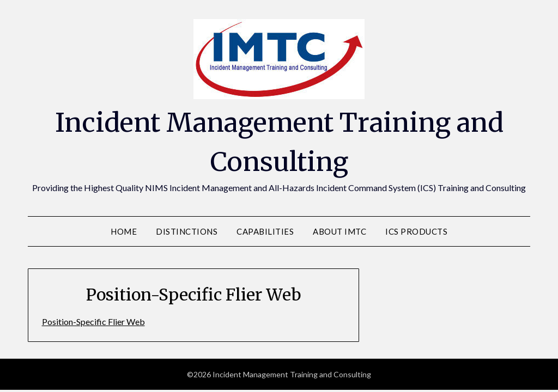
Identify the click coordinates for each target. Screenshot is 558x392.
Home (124, 231)
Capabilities (265, 231)
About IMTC (339, 231)
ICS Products (416, 231)
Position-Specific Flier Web (93, 321)
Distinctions (187, 231)
